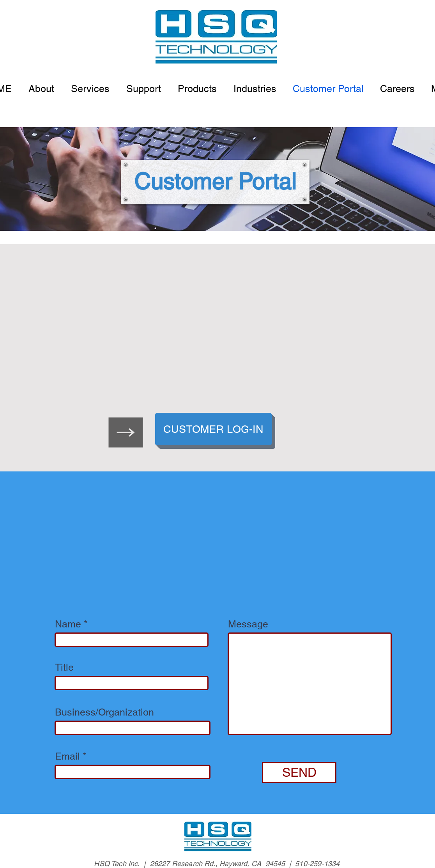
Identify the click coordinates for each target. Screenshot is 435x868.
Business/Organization (104, 712)
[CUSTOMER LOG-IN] (213, 429)
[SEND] (299, 772)
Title (64, 667)
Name (68, 624)
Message (248, 624)
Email (67, 756)
